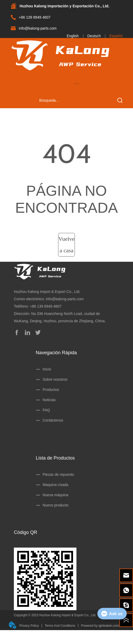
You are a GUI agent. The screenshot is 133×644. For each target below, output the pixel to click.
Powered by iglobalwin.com (100, 626)
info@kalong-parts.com (65, 299)
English (73, 36)
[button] (77, 83)
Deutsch (94, 36)
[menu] (77, 83)
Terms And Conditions (60, 626)
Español (116, 36)
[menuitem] (77, 83)
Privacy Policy (29, 626)
